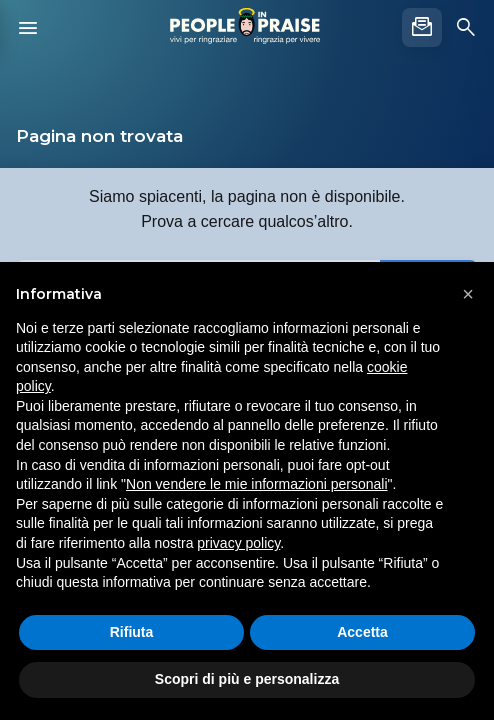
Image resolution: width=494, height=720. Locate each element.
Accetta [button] (362, 632)
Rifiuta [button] (132, 632)
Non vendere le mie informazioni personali (256, 484)
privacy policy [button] (238, 543)
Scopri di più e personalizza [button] (247, 679)
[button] (468, 294)
